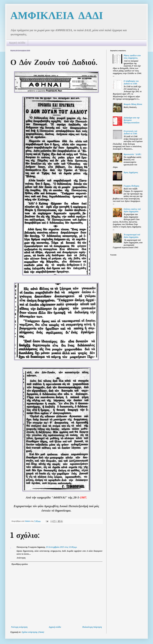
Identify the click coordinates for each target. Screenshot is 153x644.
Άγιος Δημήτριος (131, 172)
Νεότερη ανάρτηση (19, 627)
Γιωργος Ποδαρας (131, 186)
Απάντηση (21, 558)
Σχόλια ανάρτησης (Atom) (33, 632)
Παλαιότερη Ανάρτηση (92, 627)
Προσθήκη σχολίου (20, 564)
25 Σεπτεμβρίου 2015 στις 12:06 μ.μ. (62, 547)
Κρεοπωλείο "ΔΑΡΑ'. (133, 154)
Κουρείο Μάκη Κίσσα (133, 104)
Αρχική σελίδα (17, 43)
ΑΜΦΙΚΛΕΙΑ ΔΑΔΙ (57, 15)
